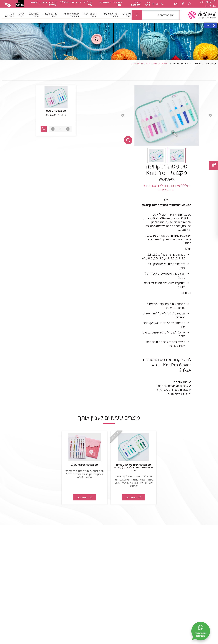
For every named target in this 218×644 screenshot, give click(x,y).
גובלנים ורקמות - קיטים (50, 15)
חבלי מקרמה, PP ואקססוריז (111, 15)
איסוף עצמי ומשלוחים (111, 3)
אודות (155, 4)
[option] (167, 115)
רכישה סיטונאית (136, 4)
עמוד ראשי (211, 64)
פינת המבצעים (10, 15)
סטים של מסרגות (181, 64)
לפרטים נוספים (134, 497)
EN (176, 4)
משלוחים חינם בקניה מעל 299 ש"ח (76, 4)
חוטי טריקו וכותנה (127, 15)
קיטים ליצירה (21, 15)
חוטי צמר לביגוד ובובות (89, 15)
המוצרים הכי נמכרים (34, 15)
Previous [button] (210, 115)
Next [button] (123, 115)
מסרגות (197, 64)
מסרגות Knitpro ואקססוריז (71, 15)
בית (162, 4)
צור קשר (148, 4)
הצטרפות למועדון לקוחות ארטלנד (44, 4)
